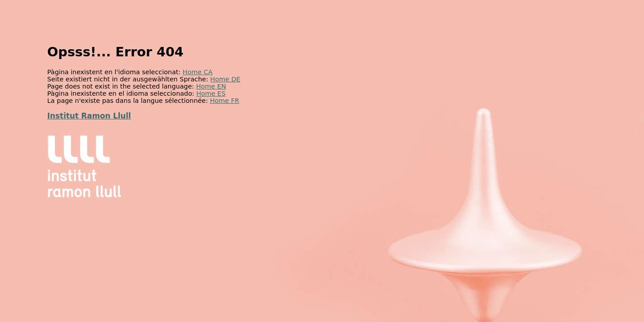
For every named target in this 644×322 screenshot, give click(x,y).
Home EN (211, 86)
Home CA (197, 72)
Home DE (225, 79)
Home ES (211, 93)
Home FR (224, 101)
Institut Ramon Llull (89, 116)
